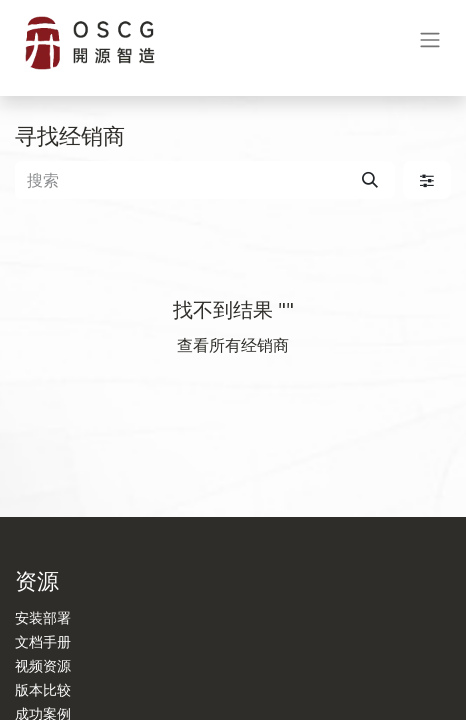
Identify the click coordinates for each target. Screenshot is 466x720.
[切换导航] (430, 43)
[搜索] (370, 180)
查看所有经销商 (233, 345)
